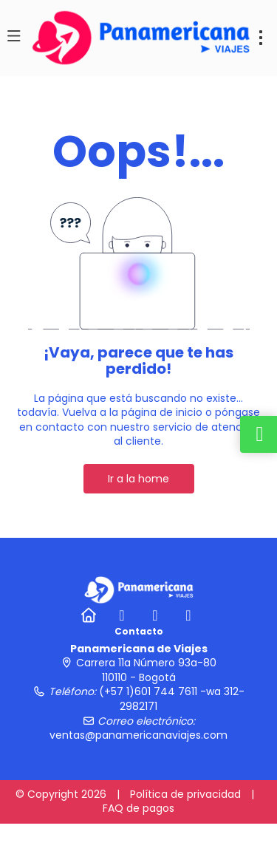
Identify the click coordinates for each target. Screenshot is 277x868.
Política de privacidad (185, 794)
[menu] (261, 38)
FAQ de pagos (138, 808)
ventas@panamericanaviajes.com (138, 735)
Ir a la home (138, 479)
